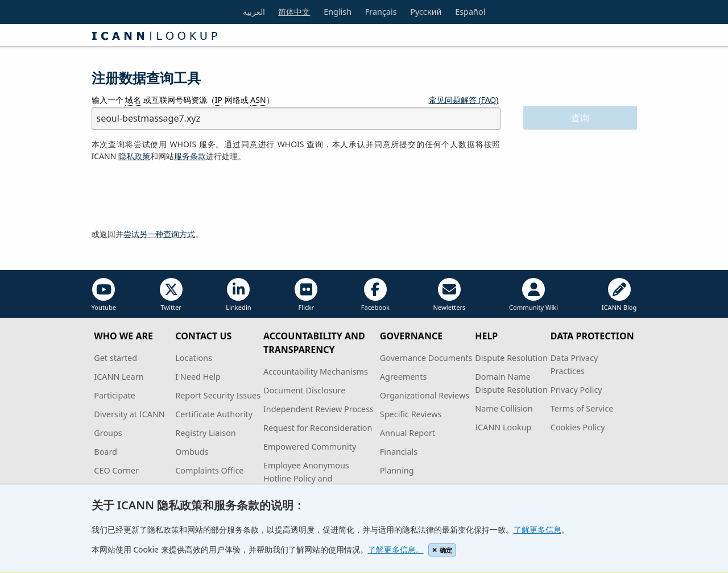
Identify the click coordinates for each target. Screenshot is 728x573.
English (338, 12)
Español (470, 12)
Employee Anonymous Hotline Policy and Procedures (306, 478)
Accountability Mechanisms (316, 371)
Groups (108, 433)
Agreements (404, 377)
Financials (399, 452)
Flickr (306, 295)
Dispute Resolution (511, 358)
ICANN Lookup (503, 427)
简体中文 (294, 12)
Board (106, 452)
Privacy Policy (576, 390)
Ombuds (192, 452)
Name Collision (504, 408)
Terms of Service (582, 408)
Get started (115, 358)
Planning (397, 470)
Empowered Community (310, 447)
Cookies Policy (578, 427)
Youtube (104, 295)
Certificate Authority (214, 414)
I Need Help (198, 377)
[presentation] (178, 196)
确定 (442, 550)
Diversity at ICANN (129, 414)
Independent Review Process (318, 409)
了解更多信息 (537, 530)
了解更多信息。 (396, 549)
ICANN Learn (119, 377)
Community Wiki (533, 295)
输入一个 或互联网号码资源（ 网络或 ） (183, 100)
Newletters (449, 295)
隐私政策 (134, 156)
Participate (115, 395)
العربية (254, 12)
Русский (426, 12)
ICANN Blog (619, 295)
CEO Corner (116, 470)
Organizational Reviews (425, 395)
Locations (194, 358)
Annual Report (408, 433)
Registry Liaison (205, 433)
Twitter (171, 295)
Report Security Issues (218, 395)
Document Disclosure (304, 390)
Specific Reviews (411, 414)
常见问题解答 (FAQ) (464, 100)
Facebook (375, 295)
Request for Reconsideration (318, 428)
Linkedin (239, 295)
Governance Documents (426, 358)
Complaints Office (209, 470)
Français (381, 12)
